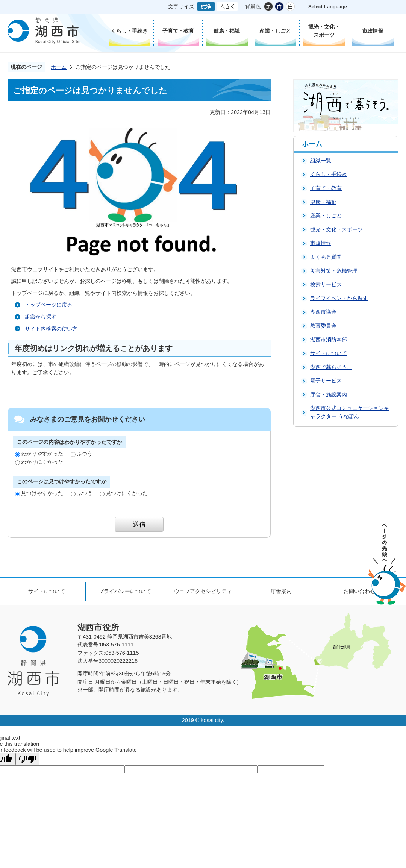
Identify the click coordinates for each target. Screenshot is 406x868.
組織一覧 (321, 161)
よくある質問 (326, 257)
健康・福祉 (323, 202)
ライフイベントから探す (339, 298)
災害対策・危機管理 (334, 271)
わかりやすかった (39, 454)
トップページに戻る (48, 305)
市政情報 (321, 243)
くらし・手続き (329, 174)
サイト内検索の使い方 (51, 329)
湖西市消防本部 (329, 340)
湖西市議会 (323, 312)
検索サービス (326, 284)
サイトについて (329, 353)
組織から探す (41, 317)
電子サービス (326, 381)
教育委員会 (323, 326)
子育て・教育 (326, 188)
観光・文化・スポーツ (336, 229)
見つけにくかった (124, 493)
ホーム (59, 67)
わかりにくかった (39, 462)
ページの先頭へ (387, 564)
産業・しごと (326, 215)
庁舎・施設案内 (329, 395)
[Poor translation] (27, 759)
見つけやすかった (39, 493)
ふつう (82, 454)
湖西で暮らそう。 (331, 367)
